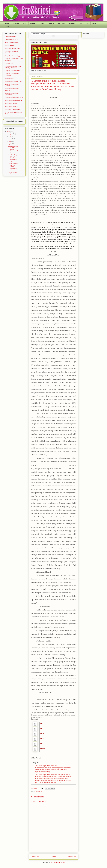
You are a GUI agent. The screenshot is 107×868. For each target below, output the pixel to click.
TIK (87, 23)
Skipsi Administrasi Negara (13, 43)
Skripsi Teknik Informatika (12, 48)
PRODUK (72, 23)
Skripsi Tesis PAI (10, 78)
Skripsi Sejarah (9, 45)
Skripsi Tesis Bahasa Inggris (13, 56)
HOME (7, 23)
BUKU (25, 23)
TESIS (7, 27)
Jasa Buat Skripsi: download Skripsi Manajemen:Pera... (13, 149)
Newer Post (35, 857)
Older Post (72, 857)
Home (54, 857)
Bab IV (42, 738)
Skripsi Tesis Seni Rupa (12, 104)
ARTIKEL (16, 23)
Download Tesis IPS (11, 37)
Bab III (42, 733)
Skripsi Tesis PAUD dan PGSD (14, 81)
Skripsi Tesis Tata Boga (12, 107)
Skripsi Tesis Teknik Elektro (13, 109)
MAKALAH (34, 23)
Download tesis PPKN (11, 40)
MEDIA (43, 23)
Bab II (42, 728)
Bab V (42, 743)
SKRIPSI (52, 23)
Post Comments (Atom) (58, 862)
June (10, 139)
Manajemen (39, 791)
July (10, 136)
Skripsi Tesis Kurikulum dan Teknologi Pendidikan (13, 67)
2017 (9, 132)
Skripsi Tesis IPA (10, 63)
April (10, 144)
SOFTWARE (62, 23)
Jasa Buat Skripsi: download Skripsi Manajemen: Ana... (13, 167)
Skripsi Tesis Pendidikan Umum (14, 98)
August (11, 134)
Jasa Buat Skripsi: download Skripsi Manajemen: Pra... (13, 158)
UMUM (94, 23)
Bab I (42, 723)
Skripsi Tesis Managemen (12, 71)
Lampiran (43, 748)
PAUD (81, 23)
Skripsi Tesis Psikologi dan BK (14, 101)
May (10, 142)
